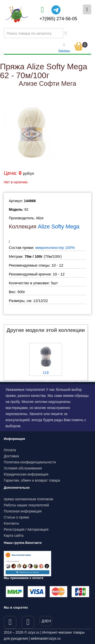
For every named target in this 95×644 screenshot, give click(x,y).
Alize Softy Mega (59, 227)
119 (46, 373)
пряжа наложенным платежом (28, 499)
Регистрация (14, 529)
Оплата (10, 450)
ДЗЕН (46, 621)
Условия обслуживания (23, 468)
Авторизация (38, 529)
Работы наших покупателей (26, 505)
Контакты (11, 523)
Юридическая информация (26, 474)
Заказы (64, 48)
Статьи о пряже (17, 517)
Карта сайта (14, 535)
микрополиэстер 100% (55, 248)
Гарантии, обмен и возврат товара (32, 480)
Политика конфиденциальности (30, 462)
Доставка (11, 456)
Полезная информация (23, 511)
